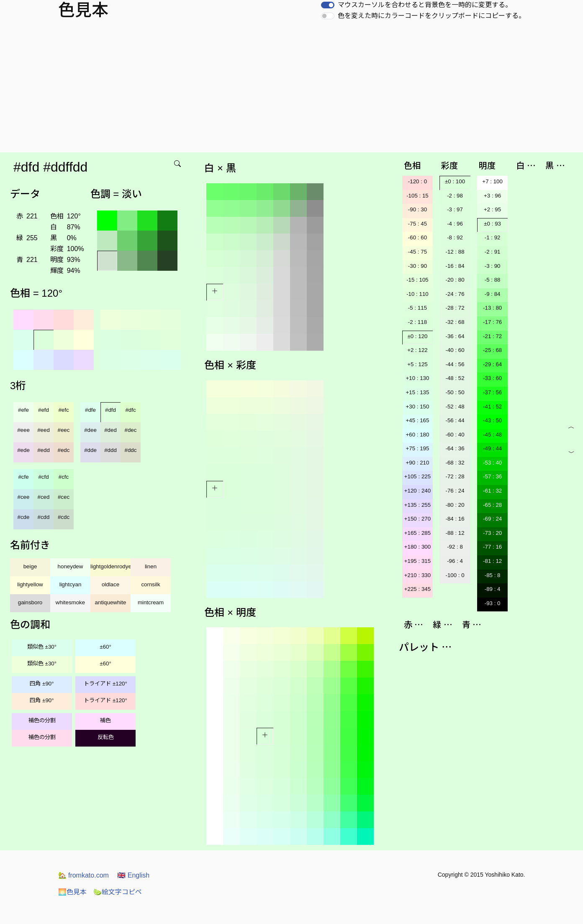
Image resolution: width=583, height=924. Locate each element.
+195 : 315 (417, 561)
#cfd (43, 477)
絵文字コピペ (118, 892)
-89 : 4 (493, 589)
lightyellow (30, 584)
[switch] (328, 5)
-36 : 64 (455, 336)
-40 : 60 (455, 350)
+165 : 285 (417, 533)
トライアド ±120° (105, 684)
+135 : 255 (417, 505)
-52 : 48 (455, 407)
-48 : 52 (455, 378)
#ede (23, 450)
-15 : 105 (417, 280)
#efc (63, 410)
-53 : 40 (492, 463)
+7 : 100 (492, 181)
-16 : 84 (455, 266)
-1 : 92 (493, 237)
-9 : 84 (493, 294)
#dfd (110, 410)
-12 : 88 (455, 252)
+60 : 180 (417, 435)
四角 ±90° (42, 684)
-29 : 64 (492, 364)
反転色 (106, 737)
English (133, 875)
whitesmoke (70, 602)
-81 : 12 (492, 561)
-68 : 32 (455, 463)
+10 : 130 (417, 378)
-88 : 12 (455, 533)
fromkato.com (83, 875)
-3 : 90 (493, 266)
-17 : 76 (492, 322)
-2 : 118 (417, 322)
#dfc (130, 410)
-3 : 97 (455, 209)
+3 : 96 (492, 196)
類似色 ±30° (42, 647)
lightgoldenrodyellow (110, 566)
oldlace (110, 584)
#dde (90, 450)
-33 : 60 (492, 378)
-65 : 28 (492, 505)
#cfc (64, 477)
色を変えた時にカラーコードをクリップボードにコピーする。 (431, 16)
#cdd (44, 517)
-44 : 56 (455, 364)
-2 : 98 (455, 196)
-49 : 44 (492, 448)
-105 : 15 (417, 196)
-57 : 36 (492, 476)
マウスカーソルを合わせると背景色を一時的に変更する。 (425, 5)
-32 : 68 (455, 322)
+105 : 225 (417, 476)
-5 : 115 (417, 308)
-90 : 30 (417, 209)
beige (30, 566)
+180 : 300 (417, 547)
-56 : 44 (455, 420)
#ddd (110, 450)
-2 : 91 (493, 252)
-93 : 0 (493, 603)
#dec (131, 430)
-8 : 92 (455, 237)
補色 (105, 720)
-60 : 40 (455, 435)
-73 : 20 (492, 533)
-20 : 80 (455, 280)
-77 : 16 (492, 547)
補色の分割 (42, 720)
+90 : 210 (417, 463)
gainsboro (30, 602)
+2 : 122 (417, 350)
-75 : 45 (417, 224)
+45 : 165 (417, 420)
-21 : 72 (492, 336)
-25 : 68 (492, 350)
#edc (64, 450)
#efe (23, 410)
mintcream (151, 602)
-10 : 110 (417, 294)
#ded (110, 430)
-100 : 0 (455, 575)
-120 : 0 (417, 181)
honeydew (71, 566)
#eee (23, 430)
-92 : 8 (455, 547)
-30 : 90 (417, 266)
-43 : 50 (492, 420)
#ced (44, 497)
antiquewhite (111, 602)
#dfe (90, 410)
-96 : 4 (455, 561)
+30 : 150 (417, 407)
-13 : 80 (492, 308)
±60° (105, 647)
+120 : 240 (417, 491)
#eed (44, 430)
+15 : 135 (417, 392)
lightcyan (71, 584)
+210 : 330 (417, 575)
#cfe (23, 477)
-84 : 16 (455, 519)
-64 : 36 (455, 448)
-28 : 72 (455, 308)
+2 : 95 (492, 209)
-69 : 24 (492, 519)
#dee (90, 430)
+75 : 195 (417, 448)
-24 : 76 (455, 294)
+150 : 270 (417, 519)
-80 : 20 (455, 505)
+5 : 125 (417, 364)
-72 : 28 (455, 476)
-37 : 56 (492, 392)
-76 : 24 (455, 491)
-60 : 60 (417, 237)
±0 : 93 (492, 224)
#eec (64, 430)
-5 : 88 (493, 280)
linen (151, 566)
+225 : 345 (417, 589)
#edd (44, 450)
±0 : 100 (455, 181)
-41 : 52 (492, 407)
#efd (44, 410)
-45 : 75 (417, 252)
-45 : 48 (492, 435)
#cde (24, 517)
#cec (64, 497)
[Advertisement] (292, 90)
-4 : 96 (455, 224)
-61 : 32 (492, 491)
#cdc (64, 517)
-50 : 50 (455, 392)
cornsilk (150, 584)
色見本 (72, 892)
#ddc (131, 450)
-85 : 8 (493, 575)
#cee (24, 497)
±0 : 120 (417, 336)
